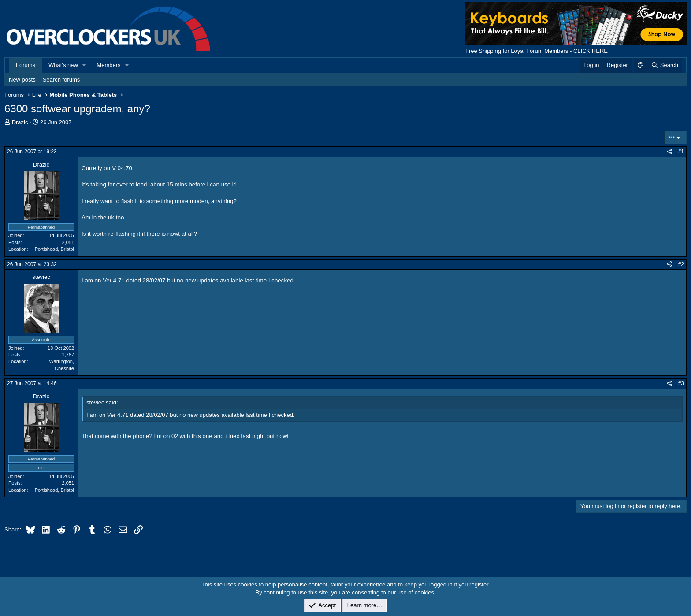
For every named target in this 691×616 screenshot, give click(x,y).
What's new (63, 65)
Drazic (20, 122)
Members (108, 65)
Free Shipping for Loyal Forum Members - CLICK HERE (537, 51)
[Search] (664, 65)
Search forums (61, 80)
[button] (85, 65)
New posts (22, 80)
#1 (681, 152)
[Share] (669, 152)
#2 (681, 264)
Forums (26, 65)
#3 (681, 383)
